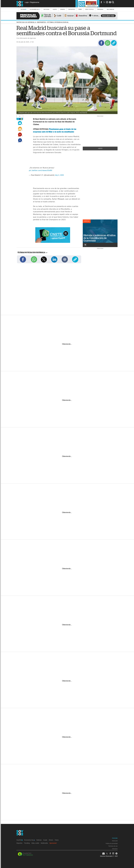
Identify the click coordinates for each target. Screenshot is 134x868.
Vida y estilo (89, 9)
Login (27, 2)
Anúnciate (115, 838)
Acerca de (115, 841)
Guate (55, 9)
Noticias (46, 9)
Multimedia (44, 843)
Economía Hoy (35, 9)
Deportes (72, 9)
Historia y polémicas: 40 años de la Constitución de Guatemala (100, 238)
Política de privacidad (112, 844)
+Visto (100, 148)
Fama (80, 9)
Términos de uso (113, 846)
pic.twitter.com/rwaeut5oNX (41, 170)
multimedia (110, 9)
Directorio (115, 849)
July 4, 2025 (59, 175)
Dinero (63, 9)
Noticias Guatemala (26, 22)
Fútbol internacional (58, 22)
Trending (100, 9)
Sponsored (53, 843)
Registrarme (35, 2)
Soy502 (23, 9)
